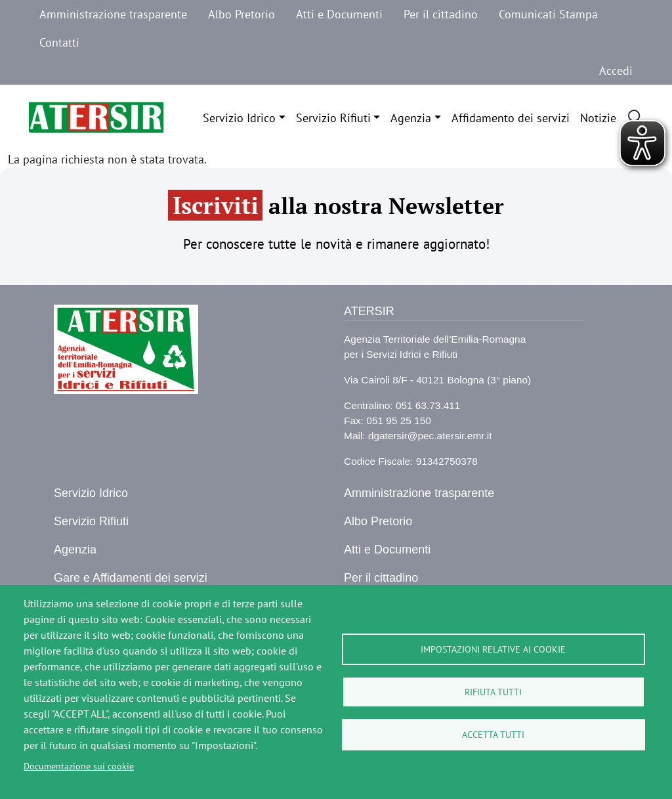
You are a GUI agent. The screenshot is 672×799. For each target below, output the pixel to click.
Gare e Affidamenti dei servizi (131, 578)
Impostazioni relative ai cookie (493, 649)
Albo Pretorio (241, 14)
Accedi (616, 71)
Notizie (598, 118)
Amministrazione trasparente (113, 14)
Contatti (59, 42)
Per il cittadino (441, 14)
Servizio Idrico (239, 118)
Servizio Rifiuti (333, 118)
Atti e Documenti (339, 14)
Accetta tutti (493, 735)
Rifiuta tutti (493, 692)
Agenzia (411, 118)
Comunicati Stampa (548, 14)
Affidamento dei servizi (511, 118)
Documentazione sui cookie (79, 766)
